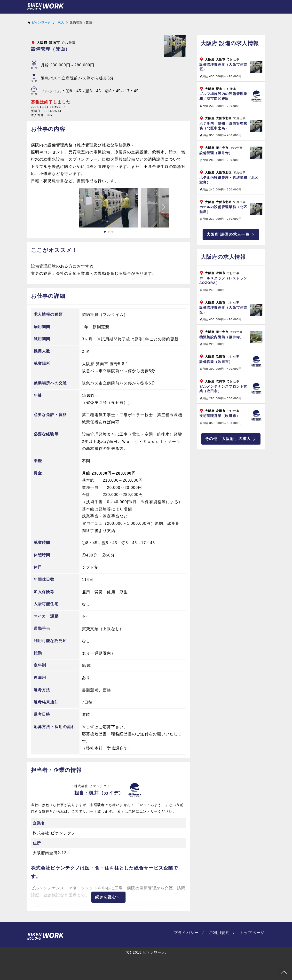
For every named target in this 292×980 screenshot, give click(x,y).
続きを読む (109, 897)
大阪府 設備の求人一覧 (231, 234)
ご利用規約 (219, 933)
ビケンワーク (41, 23)
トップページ (252, 933)
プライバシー (186, 933)
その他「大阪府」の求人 (231, 439)
